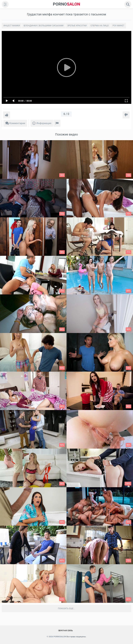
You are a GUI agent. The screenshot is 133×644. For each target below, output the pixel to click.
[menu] (5, 4)
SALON (66, 4)
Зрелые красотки (77, 26)
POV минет (118, 26)
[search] (128, 4)
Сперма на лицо (100, 26)
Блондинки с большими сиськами (44, 26)
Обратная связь (66, 631)
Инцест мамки (12, 26)
